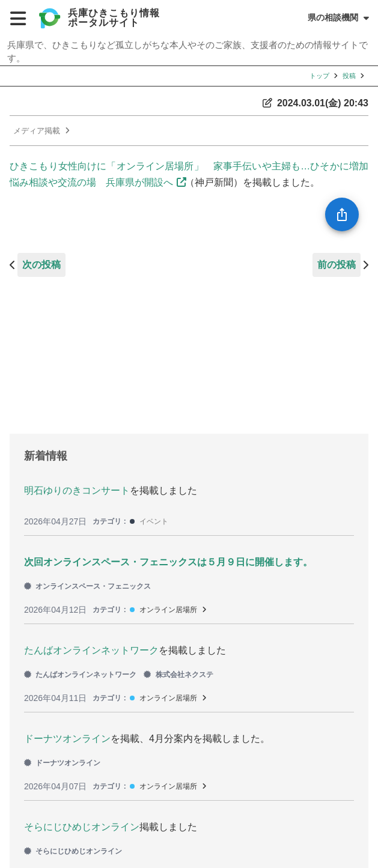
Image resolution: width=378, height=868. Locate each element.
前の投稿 (337, 265)
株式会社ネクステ (178, 675)
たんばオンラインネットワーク (91, 650)
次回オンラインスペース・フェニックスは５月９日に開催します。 (168, 562)
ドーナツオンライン (67, 739)
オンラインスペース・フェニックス (87, 586)
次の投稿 (41, 265)
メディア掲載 (37, 131)
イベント (154, 521)
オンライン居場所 (168, 610)
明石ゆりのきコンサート (77, 490)
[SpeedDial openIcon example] (342, 214)
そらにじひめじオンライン (82, 827)
